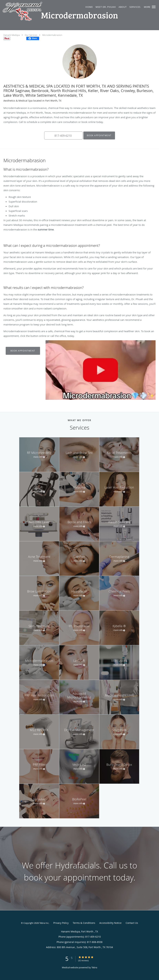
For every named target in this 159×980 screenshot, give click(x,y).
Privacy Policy (61, 923)
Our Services (31, 35)
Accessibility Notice (110, 923)
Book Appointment (99, 135)
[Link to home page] (38, 11)
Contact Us (132, 923)
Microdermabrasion (52, 35)
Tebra (94, 967)
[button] (154, 7)
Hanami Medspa (12, 35)
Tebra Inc (44, 923)
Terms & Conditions (84, 923)
